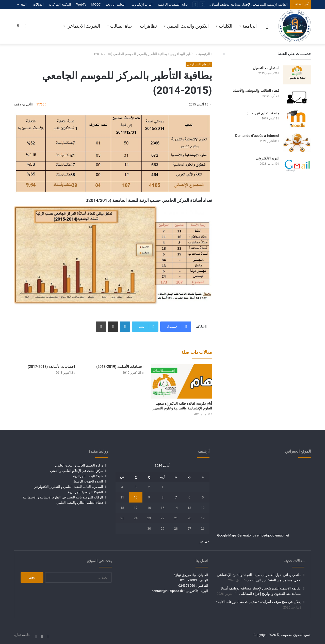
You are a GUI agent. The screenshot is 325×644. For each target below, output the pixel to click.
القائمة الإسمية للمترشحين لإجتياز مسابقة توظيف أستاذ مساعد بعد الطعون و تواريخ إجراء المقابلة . (220, 4)
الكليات (226, 26)
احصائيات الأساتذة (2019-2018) (120, 367)
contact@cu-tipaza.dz (168, 591)
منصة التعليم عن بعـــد (263, 113)
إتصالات (38, 4)
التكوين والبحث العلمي (188, 26)
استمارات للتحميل (266, 68)
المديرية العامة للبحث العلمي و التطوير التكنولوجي (68, 487)
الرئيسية (205, 54)
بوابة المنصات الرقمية (173, 4)
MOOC (96, 4)
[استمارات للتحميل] (297, 75)
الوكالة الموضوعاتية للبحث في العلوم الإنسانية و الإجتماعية (63, 497)
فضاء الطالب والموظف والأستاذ (256, 91)
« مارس (204, 541)
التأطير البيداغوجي (183, 54)
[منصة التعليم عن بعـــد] (297, 120)
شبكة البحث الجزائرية (88, 476)
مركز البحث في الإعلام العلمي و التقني (76, 471)
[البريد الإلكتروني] (297, 165)
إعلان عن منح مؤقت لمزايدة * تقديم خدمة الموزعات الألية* (259, 602)
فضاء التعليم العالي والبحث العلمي (80, 503)
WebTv (81, 4)
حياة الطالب (121, 26)
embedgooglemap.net (273, 535)
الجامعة (250, 26)
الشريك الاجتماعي (83, 26)
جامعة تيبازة (22, 635)
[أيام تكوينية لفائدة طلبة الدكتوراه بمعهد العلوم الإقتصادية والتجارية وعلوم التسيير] (182, 381)
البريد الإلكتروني (142, 4)
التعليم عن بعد (116, 4)
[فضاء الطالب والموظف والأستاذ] (297, 97)
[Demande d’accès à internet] (297, 143)
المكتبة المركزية (60, 4)
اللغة (23, 4)
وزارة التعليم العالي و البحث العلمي (79, 465)
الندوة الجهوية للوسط (88, 481)
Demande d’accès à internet (257, 136)
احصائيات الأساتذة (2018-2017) (51, 367)
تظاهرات (148, 26)
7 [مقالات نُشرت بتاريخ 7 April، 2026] (176, 497)
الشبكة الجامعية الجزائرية (85, 492)
